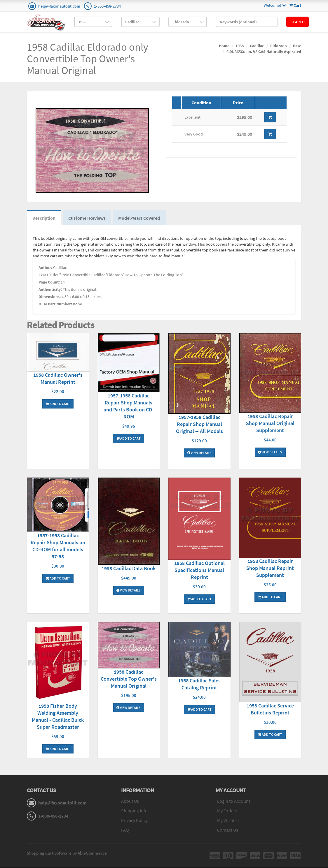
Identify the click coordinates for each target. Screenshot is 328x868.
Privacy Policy (134, 821)
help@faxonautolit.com (59, 6)
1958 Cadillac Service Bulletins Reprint (270, 710)
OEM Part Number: (55, 304)
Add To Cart (58, 404)
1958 (240, 46)
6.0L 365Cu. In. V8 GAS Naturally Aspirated (264, 52)
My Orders (227, 811)
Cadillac (257, 46)
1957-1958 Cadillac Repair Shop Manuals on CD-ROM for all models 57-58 (58, 546)
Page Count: (49, 282)
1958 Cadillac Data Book (129, 569)
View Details (199, 453)
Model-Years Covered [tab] (140, 218)
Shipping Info (134, 811)
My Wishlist (228, 821)
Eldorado (279, 46)
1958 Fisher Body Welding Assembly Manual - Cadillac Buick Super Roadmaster (58, 717)
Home (224, 46)
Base (297, 46)
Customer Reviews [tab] (88, 218)
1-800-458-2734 (107, 6)
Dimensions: (50, 297)
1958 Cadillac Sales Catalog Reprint (199, 684)
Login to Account (234, 802)
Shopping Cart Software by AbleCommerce (67, 853)
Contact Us (228, 830)
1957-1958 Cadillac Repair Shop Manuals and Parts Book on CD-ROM (129, 407)
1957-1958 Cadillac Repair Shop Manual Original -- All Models (199, 424)
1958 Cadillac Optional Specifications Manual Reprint (199, 570)
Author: (45, 268)
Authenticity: (50, 290)
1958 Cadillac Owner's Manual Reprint (58, 379)
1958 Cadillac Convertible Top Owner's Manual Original (129, 679)
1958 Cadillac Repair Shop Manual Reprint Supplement (270, 569)
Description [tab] (44, 218)
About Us (130, 802)
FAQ (125, 830)
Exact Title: (48, 275)
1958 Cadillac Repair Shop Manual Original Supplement (270, 424)
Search (298, 22)
